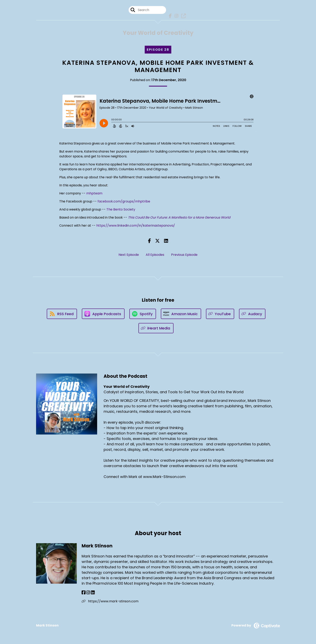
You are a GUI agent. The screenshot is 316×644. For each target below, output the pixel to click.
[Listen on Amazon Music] (181, 314)
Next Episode (129, 255)
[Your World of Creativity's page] (182, 16)
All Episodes (155, 255)
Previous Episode (184, 255)
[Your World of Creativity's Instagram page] (175, 16)
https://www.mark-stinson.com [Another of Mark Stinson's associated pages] (110, 601)
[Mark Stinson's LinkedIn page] (93, 593)
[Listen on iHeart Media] (156, 328)
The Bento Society (121, 209)
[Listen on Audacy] (252, 314)
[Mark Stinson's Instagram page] (88, 593)
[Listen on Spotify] (143, 314)
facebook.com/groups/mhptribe (124, 201)
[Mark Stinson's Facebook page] (84, 593)
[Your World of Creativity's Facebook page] (169, 16)
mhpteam (94, 193)
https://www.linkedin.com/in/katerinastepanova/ (136, 226)
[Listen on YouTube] (220, 314)
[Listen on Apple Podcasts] (103, 314)
